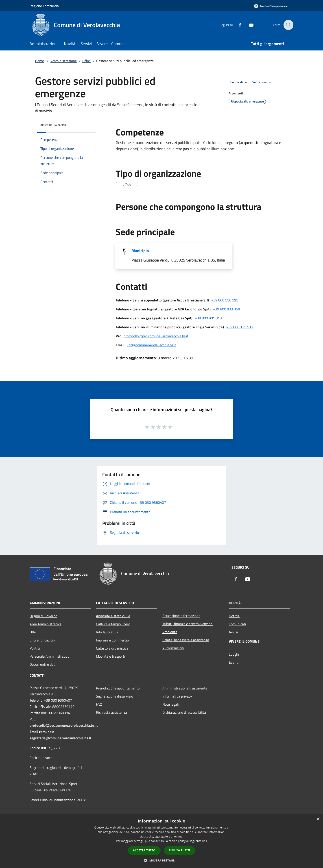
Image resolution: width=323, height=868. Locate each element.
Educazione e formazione (181, 616)
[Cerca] (288, 25)
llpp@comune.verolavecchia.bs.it (151, 345)
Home (39, 61)
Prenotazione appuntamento (118, 688)
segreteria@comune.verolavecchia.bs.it (60, 738)
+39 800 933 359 (227, 309)
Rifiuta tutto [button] (180, 850)
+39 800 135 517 (240, 327)
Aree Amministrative (46, 624)
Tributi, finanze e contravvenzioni (188, 624)
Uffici (86, 61)
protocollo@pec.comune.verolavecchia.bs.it (156, 336)
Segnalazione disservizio (115, 696)
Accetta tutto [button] (144, 850)
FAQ (99, 704)
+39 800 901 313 (208, 318)
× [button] (318, 819)
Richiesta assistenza (111, 712)
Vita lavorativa (107, 632)
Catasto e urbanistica (112, 648)
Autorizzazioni (173, 648)
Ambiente (170, 632)
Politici (35, 648)
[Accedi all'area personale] (271, 6)
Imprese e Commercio (112, 640)
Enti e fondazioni (42, 640)
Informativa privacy (177, 696)
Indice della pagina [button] (53, 125)
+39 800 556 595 (225, 300)
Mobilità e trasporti (111, 656)
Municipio (140, 251)
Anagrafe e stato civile (113, 616)
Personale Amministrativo (49, 656)
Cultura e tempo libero (113, 624)
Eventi (234, 662)
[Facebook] (237, 25)
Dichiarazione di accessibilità (184, 712)
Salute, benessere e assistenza (186, 640)
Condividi (240, 82)
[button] (161, 860)
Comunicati (237, 624)
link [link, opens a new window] (205, 841)
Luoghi (234, 654)
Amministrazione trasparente (185, 688)
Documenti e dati (43, 664)
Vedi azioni (262, 82)
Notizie (234, 616)
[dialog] (161, 841)
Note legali (171, 704)
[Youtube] (248, 25)
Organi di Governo (43, 616)
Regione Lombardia (44, 6)
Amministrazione (64, 61)
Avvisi (233, 632)
